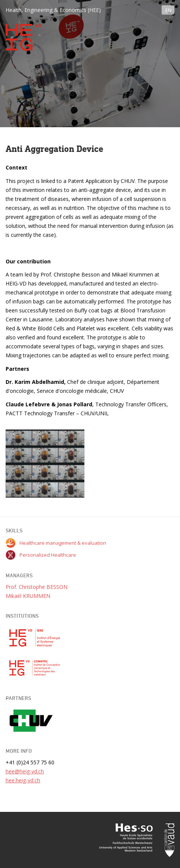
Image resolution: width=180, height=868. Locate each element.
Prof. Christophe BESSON (37, 587)
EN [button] (168, 10)
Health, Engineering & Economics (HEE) (53, 10)
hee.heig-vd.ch (23, 780)
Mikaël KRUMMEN (28, 596)
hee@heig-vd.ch (25, 771)
